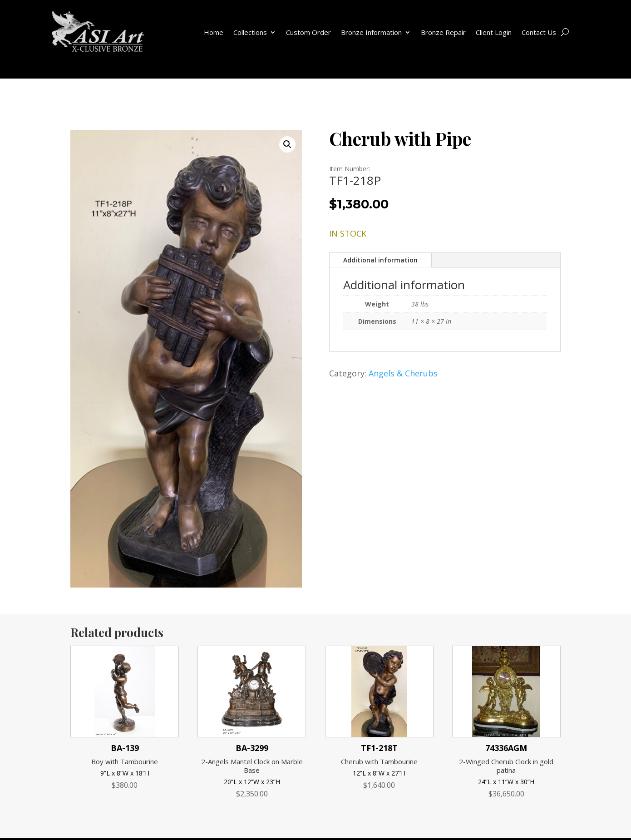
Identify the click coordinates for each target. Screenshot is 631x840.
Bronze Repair (443, 32)
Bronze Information (371, 32)
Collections (250, 32)
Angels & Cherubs (403, 373)
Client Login (494, 32)
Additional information (380, 260)
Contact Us (539, 32)
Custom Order (308, 32)
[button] (287, 144)
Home (214, 32)
